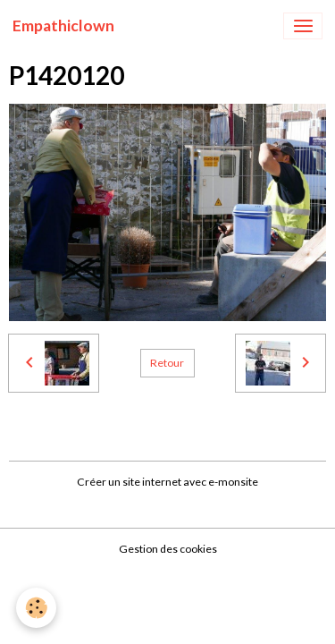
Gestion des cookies (168, 549)
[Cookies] (36, 608)
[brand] (63, 26)
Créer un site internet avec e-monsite (167, 482)
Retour (167, 363)
